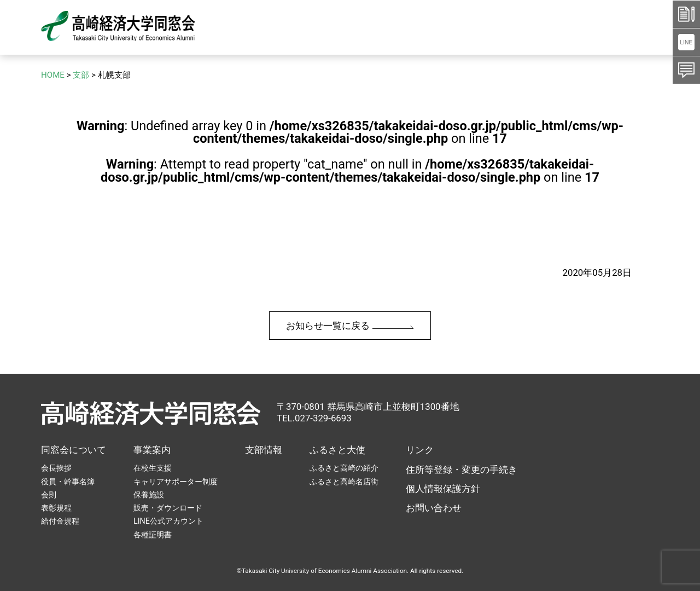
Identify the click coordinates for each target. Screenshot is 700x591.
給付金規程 (60, 521)
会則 (49, 495)
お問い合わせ (434, 508)
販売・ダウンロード (168, 508)
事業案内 (152, 450)
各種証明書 (153, 535)
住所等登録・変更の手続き (462, 470)
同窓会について (74, 450)
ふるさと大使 (337, 450)
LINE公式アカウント (168, 521)
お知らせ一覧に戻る (350, 326)
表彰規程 (56, 508)
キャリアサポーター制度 (176, 482)
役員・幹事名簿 (68, 482)
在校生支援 (153, 468)
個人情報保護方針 (443, 489)
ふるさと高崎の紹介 (344, 468)
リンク (420, 450)
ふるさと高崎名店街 (344, 482)
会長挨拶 (56, 468)
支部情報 (264, 450)
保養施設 (149, 495)
